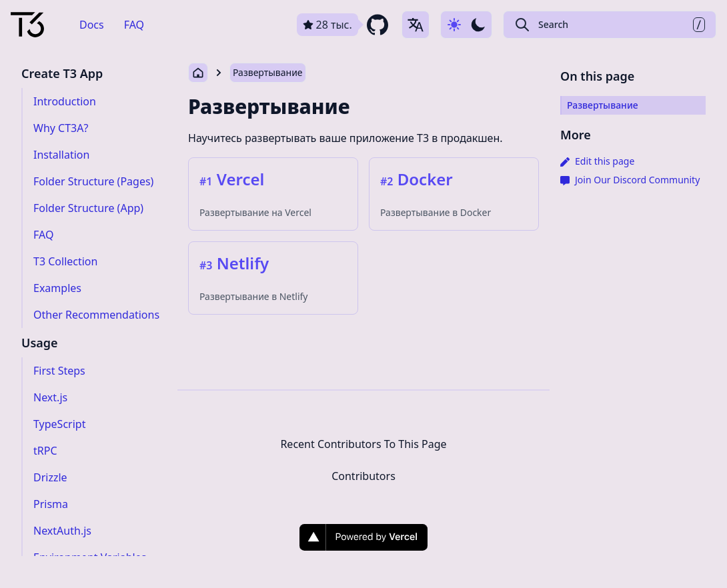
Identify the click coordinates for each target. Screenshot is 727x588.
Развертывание (268, 72)
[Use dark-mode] (466, 25)
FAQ (134, 25)
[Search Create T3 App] (610, 25)
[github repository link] (344, 25)
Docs (92, 25)
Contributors (363, 476)
